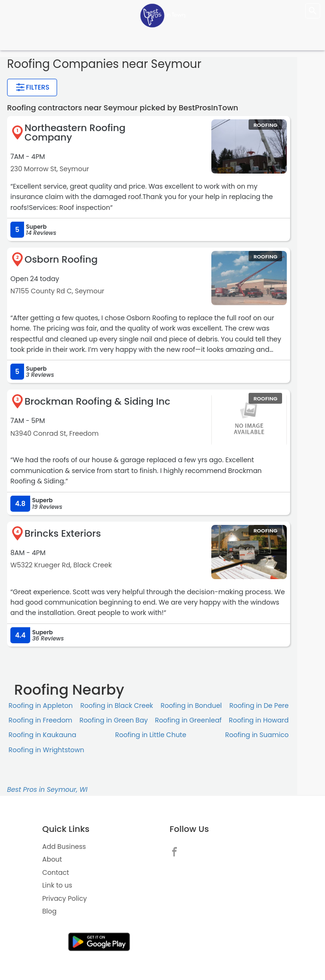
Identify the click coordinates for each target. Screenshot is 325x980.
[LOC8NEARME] (163, 15)
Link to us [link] (57, 885)
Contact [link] (56, 872)
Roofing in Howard (259, 720)
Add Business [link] (64, 847)
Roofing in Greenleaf (188, 720)
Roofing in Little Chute (151, 735)
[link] (177, 851)
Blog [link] (50, 911)
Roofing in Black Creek (117, 706)
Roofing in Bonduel (191, 706)
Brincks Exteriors (63, 533)
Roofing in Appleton (41, 706)
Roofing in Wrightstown (46, 750)
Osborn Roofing (61, 259)
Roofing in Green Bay (113, 720)
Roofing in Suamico (257, 735)
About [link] (52, 859)
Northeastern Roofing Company (75, 133)
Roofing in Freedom (40, 720)
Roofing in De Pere (259, 706)
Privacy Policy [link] (65, 898)
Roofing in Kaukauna (42, 735)
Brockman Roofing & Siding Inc (97, 401)
